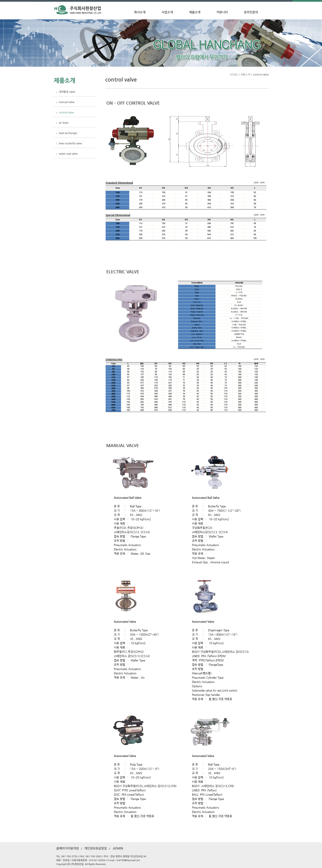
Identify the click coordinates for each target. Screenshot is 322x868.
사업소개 (167, 12)
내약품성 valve (67, 92)
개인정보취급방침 (95, 848)
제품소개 (195, 12)
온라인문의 (251, 12)
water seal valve (68, 154)
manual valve (67, 102)
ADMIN (118, 848)
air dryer (64, 123)
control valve (66, 113)
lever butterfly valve (70, 144)
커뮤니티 (222, 12)
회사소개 (140, 12)
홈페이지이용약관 (68, 848)
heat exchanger (68, 133)
